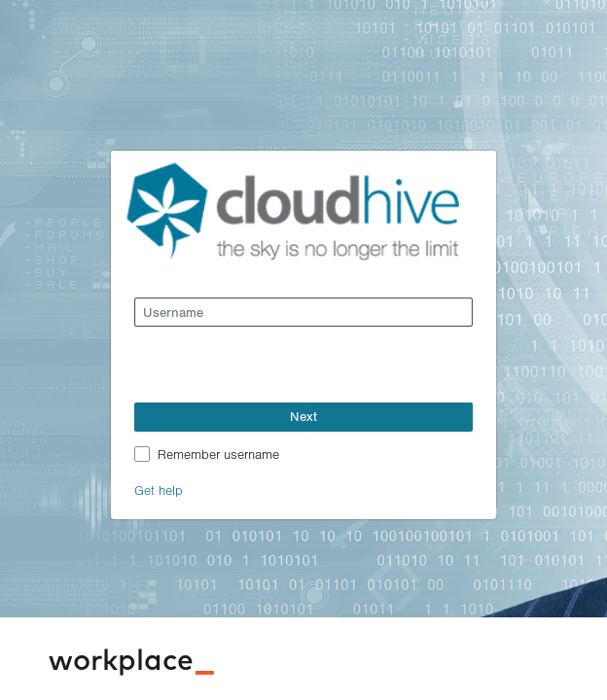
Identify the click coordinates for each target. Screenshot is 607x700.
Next (303, 416)
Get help (159, 490)
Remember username (218, 454)
